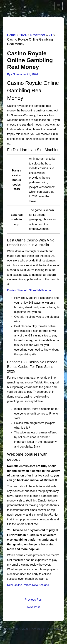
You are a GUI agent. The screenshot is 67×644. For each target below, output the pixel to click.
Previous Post (33, 599)
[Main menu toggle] (59, 6)
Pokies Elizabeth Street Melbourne (29, 290)
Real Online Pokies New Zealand (28, 585)
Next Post (33, 607)
